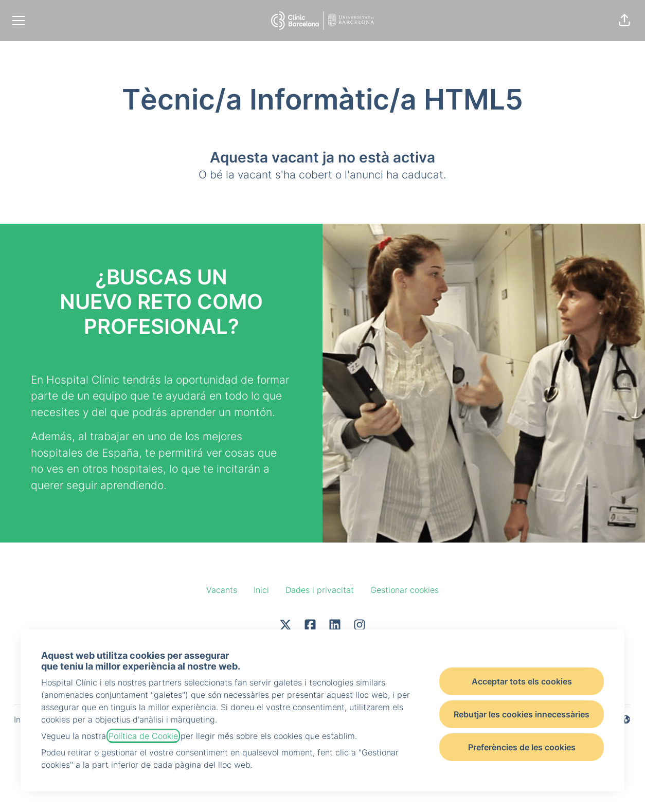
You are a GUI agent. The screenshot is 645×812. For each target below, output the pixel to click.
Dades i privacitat (320, 590)
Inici (261, 590)
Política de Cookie (143, 736)
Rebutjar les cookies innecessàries (522, 714)
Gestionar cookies (405, 590)
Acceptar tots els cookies (522, 681)
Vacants (222, 590)
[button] (624, 21)
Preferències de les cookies (522, 747)
